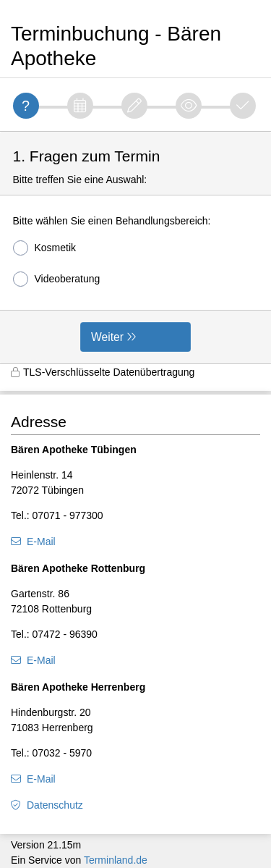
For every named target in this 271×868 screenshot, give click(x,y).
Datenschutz (55, 805)
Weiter (107, 337)
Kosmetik (45, 248)
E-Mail (41, 542)
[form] (135, 248)
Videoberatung (57, 279)
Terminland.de (116, 860)
